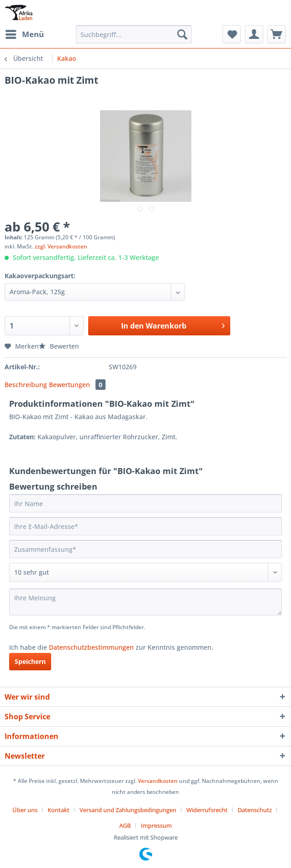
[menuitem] (24, 34)
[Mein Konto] (254, 34)
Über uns (25, 810)
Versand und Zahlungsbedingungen (128, 810)
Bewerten (59, 346)
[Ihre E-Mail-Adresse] (145, 526)
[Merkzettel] (232, 34)
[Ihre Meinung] (145, 602)
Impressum (156, 825)
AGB (125, 825)
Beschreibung (26, 385)
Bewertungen (77, 385)
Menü (25, 33)
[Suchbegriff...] (134, 34)
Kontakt (58, 810)
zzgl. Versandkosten (61, 246)
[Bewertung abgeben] (145, 572)
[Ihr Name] (145, 503)
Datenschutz (255, 810)
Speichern (30, 661)
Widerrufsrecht (207, 810)
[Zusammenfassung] (145, 549)
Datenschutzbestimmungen (91, 647)
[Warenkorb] (276, 34)
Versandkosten (158, 781)
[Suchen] (182, 34)
